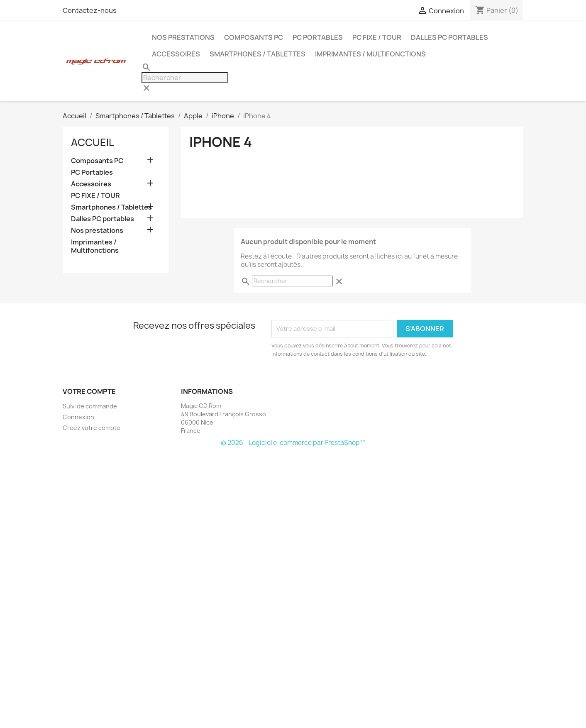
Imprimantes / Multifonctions (370, 54)
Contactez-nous (90, 10)
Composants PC (254, 37)
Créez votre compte (92, 428)
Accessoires (176, 54)
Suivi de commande (90, 406)
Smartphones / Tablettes (258, 54)
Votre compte (89, 391)
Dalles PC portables (449, 37)
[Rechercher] (185, 78)
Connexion (78, 417)
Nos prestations (183, 37)
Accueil (93, 142)
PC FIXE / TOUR (377, 37)
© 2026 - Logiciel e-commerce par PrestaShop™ (293, 443)
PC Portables (318, 37)
